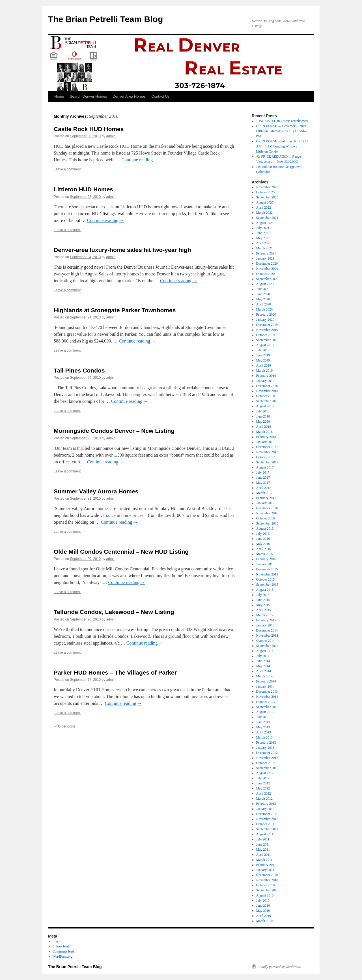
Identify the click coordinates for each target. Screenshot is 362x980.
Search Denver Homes (89, 96)
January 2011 (265, 870)
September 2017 (267, 462)
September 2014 (267, 646)
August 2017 (265, 467)
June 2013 (263, 722)
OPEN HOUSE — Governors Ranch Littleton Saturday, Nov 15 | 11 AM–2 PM (282, 131)
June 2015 (263, 600)
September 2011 (267, 829)
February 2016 (266, 559)
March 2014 (264, 676)
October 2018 (266, 396)
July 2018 (263, 411)
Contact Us (160, 96)
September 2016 (267, 523)
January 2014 (265, 686)
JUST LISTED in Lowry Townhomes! (282, 121)
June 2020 (263, 294)
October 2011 (265, 824)
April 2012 (264, 793)
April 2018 (264, 427)
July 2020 (263, 289)
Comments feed (63, 951)
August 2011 (265, 834)
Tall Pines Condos (79, 370)
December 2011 (267, 814)
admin (111, 136)
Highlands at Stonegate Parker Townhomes (115, 310)
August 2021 (265, 223)
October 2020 (266, 274)
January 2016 (265, 564)
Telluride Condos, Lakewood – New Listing (114, 612)
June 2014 (263, 661)
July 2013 (263, 717)
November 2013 (267, 697)
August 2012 (265, 773)
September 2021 (267, 218)
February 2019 (266, 376)
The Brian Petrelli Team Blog (105, 19)
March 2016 (264, 554)
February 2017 (266, 498)
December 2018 (267, 386)
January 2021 (265, 258)
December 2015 (267, 569)
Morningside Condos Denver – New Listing (114, 431)
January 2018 (265, 442)
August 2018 (265, 406)
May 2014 (263, 666)
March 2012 (264, 799)
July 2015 (263, 595)
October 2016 (266, 518)
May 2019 (263, 360)
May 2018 (263, 421)
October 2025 (266, 192)
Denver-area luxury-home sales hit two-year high (122, 250)
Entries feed (61, 946)
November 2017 (267, 452)
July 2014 (263, 656)
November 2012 (267, 758)
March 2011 (264, 860)
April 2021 (264, 243)
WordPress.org (63, 957)
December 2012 (267, 753)
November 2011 (267, 819)
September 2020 (267, 279)
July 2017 (263, 472)
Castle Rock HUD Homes (89, 129)
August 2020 (265, 284)
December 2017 (267, 447)
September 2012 (267, 768)
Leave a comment (67, 169)
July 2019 (263, 350)
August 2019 (265, 345)
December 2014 (267, 630)
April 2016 (264, 549)
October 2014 (266, 641)
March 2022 (264, 213)
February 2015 (266, 620)
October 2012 (266, 763)
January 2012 (265, 809)
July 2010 (263, 900)
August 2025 (265, 202)
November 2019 (267, 330)
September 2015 (267, 585)
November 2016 (267, 513)
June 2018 (263, 416)
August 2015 (265, 590)
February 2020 (266, 314)
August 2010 (265, 895)
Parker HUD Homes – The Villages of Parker (115, 672)
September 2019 (267, 340)
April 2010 (264, 916)
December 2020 (267, 264)
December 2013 (267, 692)
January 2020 (265, 320)
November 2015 (267, 574)
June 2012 (263, 783)
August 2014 (265, 651)
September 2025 (267, 197)
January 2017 (265, 503)
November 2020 (267, 269)
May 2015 (263, 605)
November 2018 (267, 391)
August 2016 (265, 528)
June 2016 (263, 539)
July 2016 (263, 534)
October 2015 (266, 579)
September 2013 (267, 707)
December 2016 (267, 508)
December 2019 (267, 325)
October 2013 (266, 702)
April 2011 (264, 855)
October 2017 (266, 457)
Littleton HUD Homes (83, 189)
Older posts (65, 726)
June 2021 (263, 233)
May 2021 (263, 238)
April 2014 (264, 671)
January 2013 (265, 748)
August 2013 (265, 712)
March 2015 (264, 615)
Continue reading (140, 160)
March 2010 (264, 921)
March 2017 (264, 493)
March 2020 (264, 309)
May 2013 (263, 727)
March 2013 (264, 737)
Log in (57, 941)
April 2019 (264, 365)
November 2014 (267, 635)
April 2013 (264, 732)
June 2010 (263, 906)
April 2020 (264, 304)
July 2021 (263, 228)
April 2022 (264, 207)
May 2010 (263, 911)
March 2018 (264, 432)
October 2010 (266, 885)
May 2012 (263, 788)
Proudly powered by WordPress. (279, 967)
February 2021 (266, 253)
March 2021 (264, 248)
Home (59, 96)
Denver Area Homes (129, 96)
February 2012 (266, 804)
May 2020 (263, 299)
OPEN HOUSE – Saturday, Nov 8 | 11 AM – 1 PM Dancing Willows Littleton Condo (282, 146)
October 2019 (266, 335)
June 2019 (263, 355)
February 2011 (266, 865)
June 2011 (263, 844)
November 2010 (267, 880)
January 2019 (265, 381)
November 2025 (267, 187)
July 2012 (263, 778)
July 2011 (263, 839)
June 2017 (263, 478)
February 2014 (266, 681)
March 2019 (264, 371)
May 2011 (263, 850)
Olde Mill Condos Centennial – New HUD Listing (121, 552)
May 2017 (263, 483)
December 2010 (267, 875)
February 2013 (266, 743)
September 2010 (267, 890)
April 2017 (264, 488)
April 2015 (264, 610)
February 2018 (266, 437)
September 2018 (267, 401)
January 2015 (265, 625)
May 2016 (263, 544)
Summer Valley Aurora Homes (96, 491)
